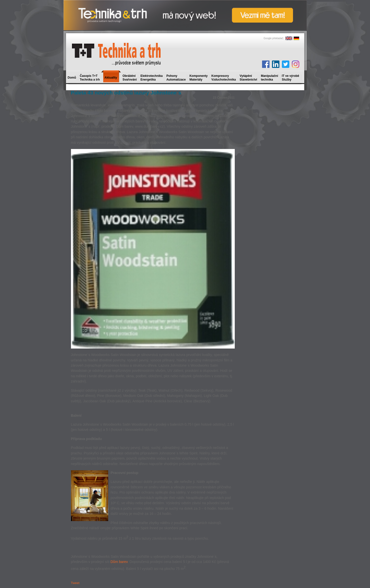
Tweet (75, 583)
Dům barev (119, 562)
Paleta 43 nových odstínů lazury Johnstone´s (126, 93)
